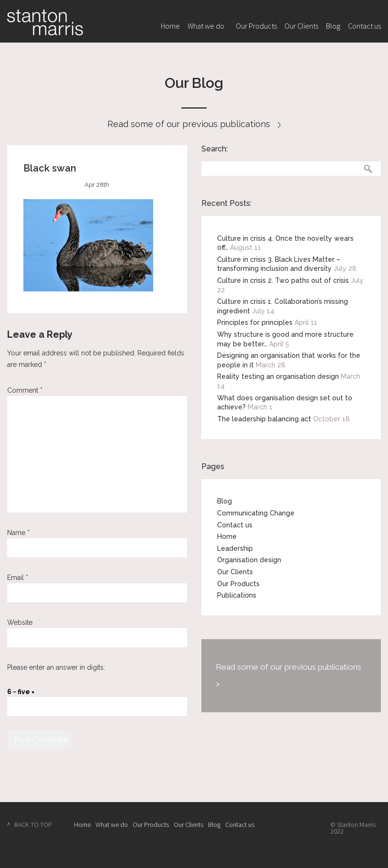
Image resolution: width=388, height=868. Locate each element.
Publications (237, 595)
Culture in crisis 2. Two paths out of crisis (283, 280)
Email (18, 578)
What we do (206, 26)
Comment (25, 390)
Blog (333, 26)
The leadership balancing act (264, 419)
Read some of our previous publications (194, 124)
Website (20, 622)
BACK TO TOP (33, 825)
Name (18, 533)
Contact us (364, 26)
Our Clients (301, 26)
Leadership (235, 548)
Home (170, 26)
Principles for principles (255, 322)
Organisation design (249, 560)
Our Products (256, 26)
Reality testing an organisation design (278, 376)
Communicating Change (256, 513)
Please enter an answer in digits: (56, 667)
